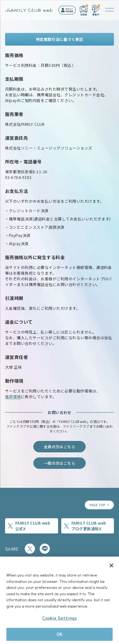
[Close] (111, 566)
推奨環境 (13, 396)
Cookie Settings (60, 619)
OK (60, 635)
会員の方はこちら (60, 446)
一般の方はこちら (60, 463)
